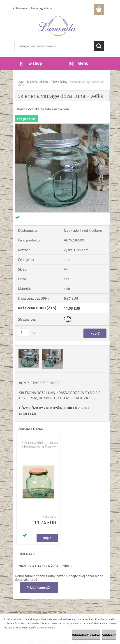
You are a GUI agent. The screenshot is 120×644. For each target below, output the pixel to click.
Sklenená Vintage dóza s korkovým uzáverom (40, 445)
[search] (99, 46)
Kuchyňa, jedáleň (37, 82)
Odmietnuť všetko (86, 635)
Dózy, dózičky (59, 82)
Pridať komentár (39, 587)
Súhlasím (109, 635)
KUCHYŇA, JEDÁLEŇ (62, 408)
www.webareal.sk (54, 612)
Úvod (21, 82)
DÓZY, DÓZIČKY (31, 408)
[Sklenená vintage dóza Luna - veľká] (62, 125)
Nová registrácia (42, 8)
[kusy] (24, 332)
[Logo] (57, 26)
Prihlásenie (20, 8)
